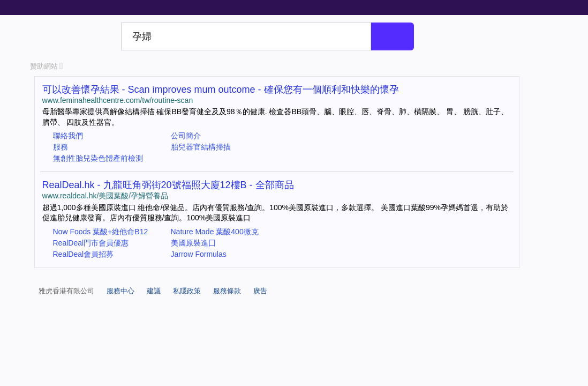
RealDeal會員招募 (84, 254)
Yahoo (74, 36)
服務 (61, 147)
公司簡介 (186, 136)
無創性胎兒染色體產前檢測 (98, 158)
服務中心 (120, 291)
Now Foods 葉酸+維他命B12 (101, 232)
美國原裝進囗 (193, 243)
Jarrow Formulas (199, 254)
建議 (154, 291)
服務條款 (227, 291)
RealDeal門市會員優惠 (91, 243)
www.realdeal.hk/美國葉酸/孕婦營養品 (105, 196)
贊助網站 (47, 66)
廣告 (260, 291)
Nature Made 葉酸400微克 (215, 232)
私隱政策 (187, 291)
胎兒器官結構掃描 (201, 147)
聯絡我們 (68, 136)
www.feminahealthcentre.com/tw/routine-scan (118, 100)
